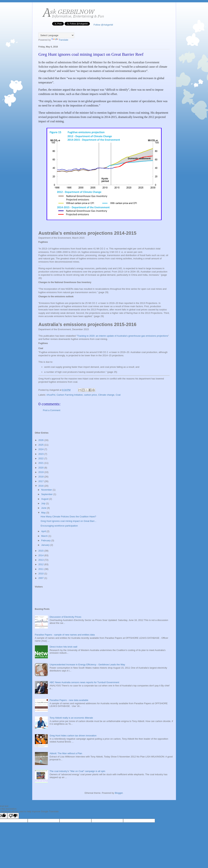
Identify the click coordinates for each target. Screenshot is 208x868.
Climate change (106, 395)
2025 (41, 445)
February (46, 540)
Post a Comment (52, 410)
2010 (41, 574)
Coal (118, 395)
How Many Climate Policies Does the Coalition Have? (68, 517)
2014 (41, 555)
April (44, 531)
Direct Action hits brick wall (63, 647)
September (47, 494)
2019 (41, 472)
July (44, 503)
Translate (60, 40)
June (44, 508)
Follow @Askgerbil (103, 25)
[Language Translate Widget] (56, 35)
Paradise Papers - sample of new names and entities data (65, 635)
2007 (41, 578)
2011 (41, 569)
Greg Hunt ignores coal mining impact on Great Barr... (68, 521)
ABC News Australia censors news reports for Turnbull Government (84, 682)
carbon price (90, 395)
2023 (41, 454)
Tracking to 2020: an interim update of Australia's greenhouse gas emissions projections (123, 336)
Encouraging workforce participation (59, 526)
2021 (41, 463)
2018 (41, 477)
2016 (41, 486)
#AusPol (51, 395)
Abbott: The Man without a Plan (66, 753)
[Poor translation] (13, 816)
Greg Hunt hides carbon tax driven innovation (73, 736)
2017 (41, 481)
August (45, 499)
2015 (41, 551)
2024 (41, 449)
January (46, 545)
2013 (41, 560)
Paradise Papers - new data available (69, 700)
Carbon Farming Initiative (70, 395)
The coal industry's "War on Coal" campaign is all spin (77, 771)
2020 (41, 468)
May (44, 513)
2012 (41, 564)
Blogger (119, 793)
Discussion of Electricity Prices (65, 617)
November (47, 490)
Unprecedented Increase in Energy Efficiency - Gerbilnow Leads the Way (87, 665)
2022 (41, 458)
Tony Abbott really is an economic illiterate (71, 718)
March (45, 536)
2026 (41, 440)
